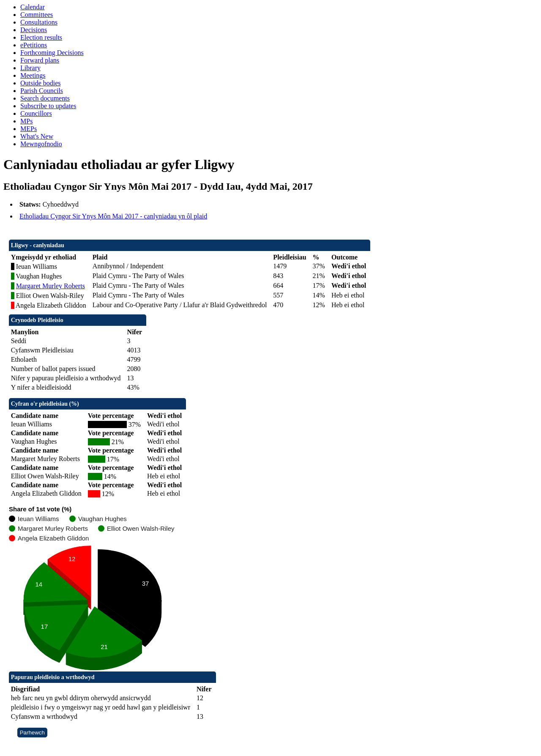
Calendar (33, 7)
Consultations (39, 22)
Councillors (36, 113)
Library (30, 68)
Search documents (45, 98)
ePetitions (34, 45)
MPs (26, 121)
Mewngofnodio (41, 144)
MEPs (29, 129)
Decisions (34, 30)
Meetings (33, 75)
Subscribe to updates (48, 106)
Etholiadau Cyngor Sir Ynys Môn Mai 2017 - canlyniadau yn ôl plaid (113, 216)
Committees (37, 15)
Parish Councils (42, 91)
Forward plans (40, 60)
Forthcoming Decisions (52, 53)
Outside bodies (41, 83)
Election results (41, 37)
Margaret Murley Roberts (51, 286)
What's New (37, 136)
